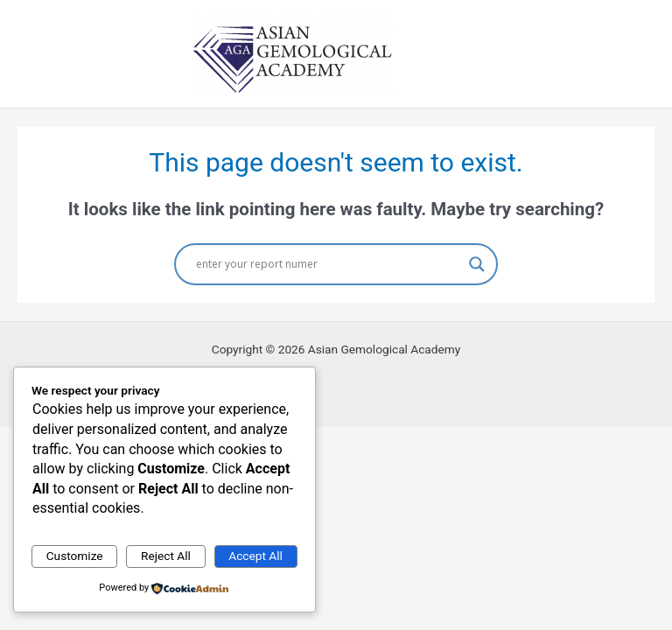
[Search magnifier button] (477, 264)
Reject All (166, 556)
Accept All (255, 556)
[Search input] (328, 264)
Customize (75, 556)
